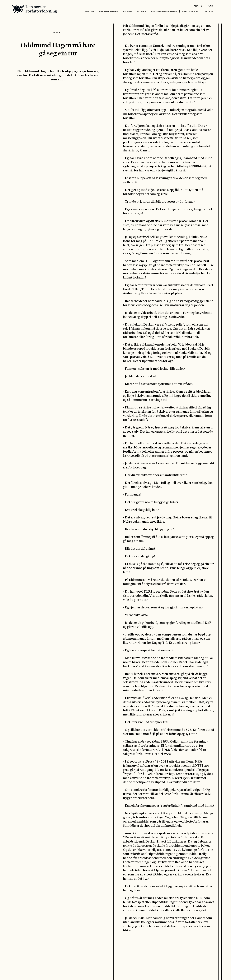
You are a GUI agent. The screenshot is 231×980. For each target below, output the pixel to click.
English (199, 6)
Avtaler (141, 11)
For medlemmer (108, 11)
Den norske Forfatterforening (34, 9)
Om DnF (90, 11)
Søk (211, 6)
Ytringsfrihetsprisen (164, 11)
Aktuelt (58, 32)
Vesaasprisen (190, 11)
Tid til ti (208, 11)
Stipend (127, 11)
